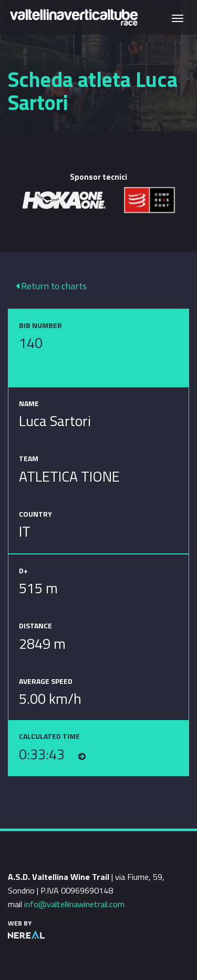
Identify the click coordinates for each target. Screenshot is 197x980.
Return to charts (51, 286)
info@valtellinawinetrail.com (74, 904)
